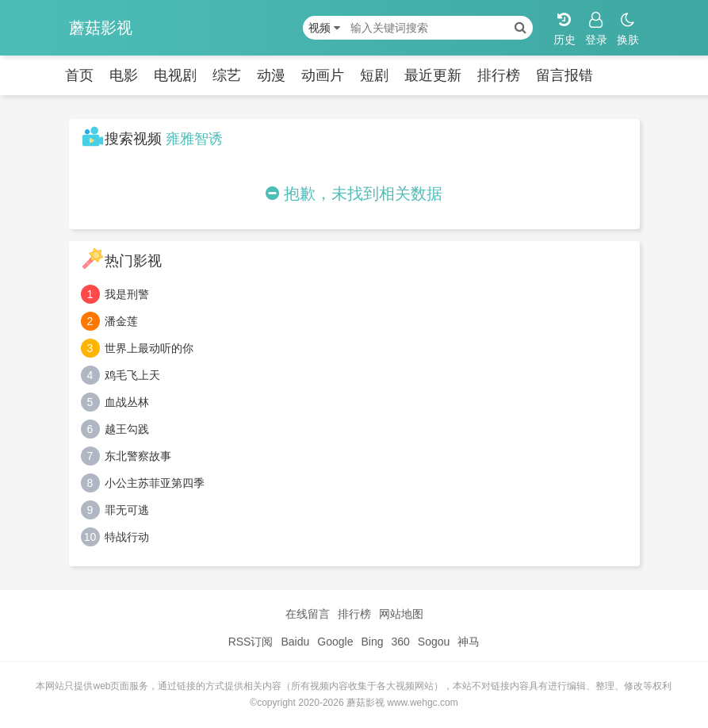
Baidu (295, 642)
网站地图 (401, 614)
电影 (124, 75)
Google (335, 642)
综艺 (227, 75)
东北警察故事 (138, 456)
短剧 (374, 75)
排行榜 (499, 75)
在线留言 (308, 614)
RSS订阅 (251, 642)
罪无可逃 (127, 510)
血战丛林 (127, 402)
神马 (469, 642)
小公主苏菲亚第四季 (155, 483)
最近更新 (433, 75)
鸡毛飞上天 (132, 375)
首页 (79, 75)
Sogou (434, 642)
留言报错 (564, 75)
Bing (372, 642)
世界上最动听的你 (149, 348)
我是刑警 (127, 294)
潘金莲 (121, 321)
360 (400, 642)
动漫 (271, 75)
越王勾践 (127, 429)
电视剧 (175, 75)
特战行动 (127, 537)
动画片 (323, 75)
